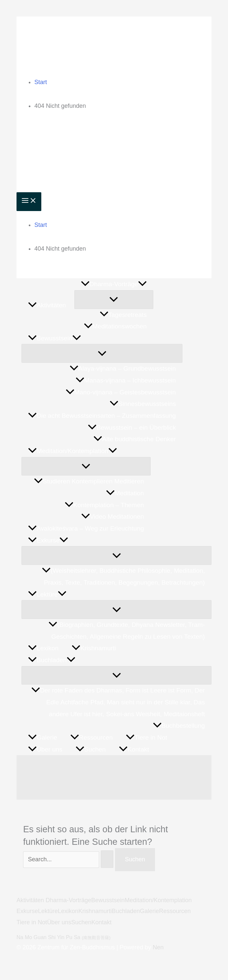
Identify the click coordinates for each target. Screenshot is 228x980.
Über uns (59, 922)
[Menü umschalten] (114, 300)
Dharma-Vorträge (68, 900)
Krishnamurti (95, 911)
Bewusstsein (108, 900)
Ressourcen (175, 911)
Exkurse (27, 911)
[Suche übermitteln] (107, 859)
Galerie (149, 911)
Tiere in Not (32, 922)
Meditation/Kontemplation (158, 900)
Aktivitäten (31, 900)
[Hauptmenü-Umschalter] (29, 202)
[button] (142, 284)
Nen (158, 947)
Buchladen (126, 911)
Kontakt (101, 922)
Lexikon (68, 911)
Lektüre (48, 911)
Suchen (81, 922)
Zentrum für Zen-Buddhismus (125, 44)
